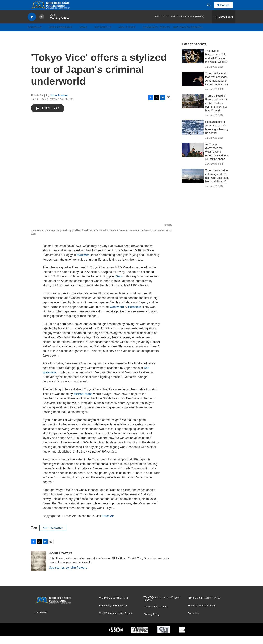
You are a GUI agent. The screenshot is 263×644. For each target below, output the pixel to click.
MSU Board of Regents (155, 614)
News (83, 35)
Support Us (103, 35)
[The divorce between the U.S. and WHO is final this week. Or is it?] (193, 64)
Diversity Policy (151, 622)
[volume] (42, 24)
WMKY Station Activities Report (116, 621)
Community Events (156, 35)
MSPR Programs (60, 35)
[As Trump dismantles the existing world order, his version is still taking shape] (193, 157)
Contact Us (193, 621)
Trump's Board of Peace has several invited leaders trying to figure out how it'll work (216, 111)
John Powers (59, 103)
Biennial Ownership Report (202, 613)
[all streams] (224, 24)
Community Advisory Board (113, 613)
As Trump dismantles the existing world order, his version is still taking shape (217, 159)
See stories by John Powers (68, 575)
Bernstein (135, 314)
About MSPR (127, 35)
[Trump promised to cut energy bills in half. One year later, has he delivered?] (193, 183)
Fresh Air (108, 523)
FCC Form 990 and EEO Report (204, 606)
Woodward (117, 314)
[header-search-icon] (210, 9)
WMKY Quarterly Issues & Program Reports (162, 606)
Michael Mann (83, 401)
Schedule (35, 35)
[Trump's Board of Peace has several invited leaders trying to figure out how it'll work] (193, 109)
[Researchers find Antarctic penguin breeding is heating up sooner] (193, 135)
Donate (227, 9)
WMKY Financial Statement (114, 606)
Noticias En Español (188, 35)
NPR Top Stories (53, 535)
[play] (32, 24)
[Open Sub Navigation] (44, 35)
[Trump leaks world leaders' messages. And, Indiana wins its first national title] (193, 86)
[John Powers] (38, 568)
